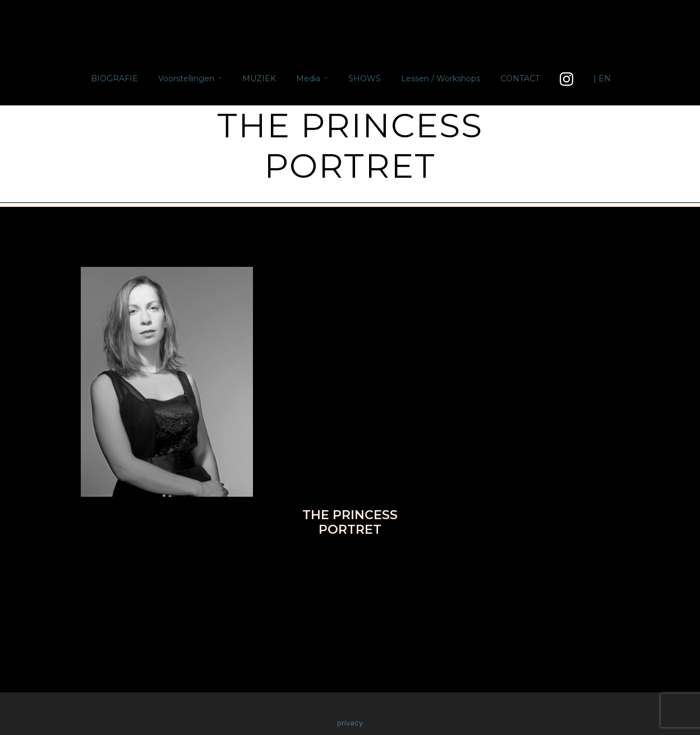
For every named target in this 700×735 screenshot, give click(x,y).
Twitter (325, 563)
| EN (602, 78)
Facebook (277, 563)
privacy (350, 723)
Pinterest (374, 563)
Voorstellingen (186, 78)
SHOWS (365, 78)
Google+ (424, 563)
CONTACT (520, 78)
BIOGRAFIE (114, 78)
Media (308, 78)
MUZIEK (259, 78)
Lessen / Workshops (441, 78)
